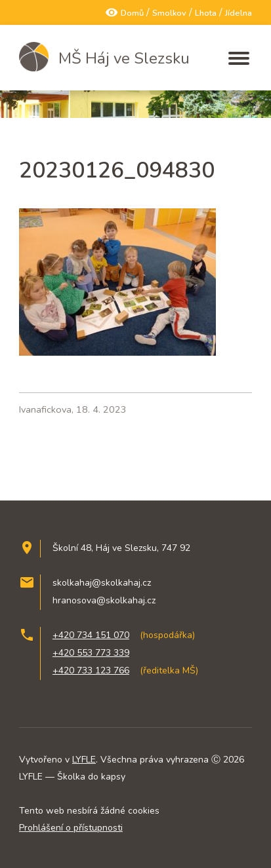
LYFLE (84, 760)
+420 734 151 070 (91, 635)
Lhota (206, 13)
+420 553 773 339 (91, 653)
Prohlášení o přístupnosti (71, 828)
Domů (132, 13)
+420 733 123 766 (91, 670)
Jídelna (239, 13)
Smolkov (169, 13)
